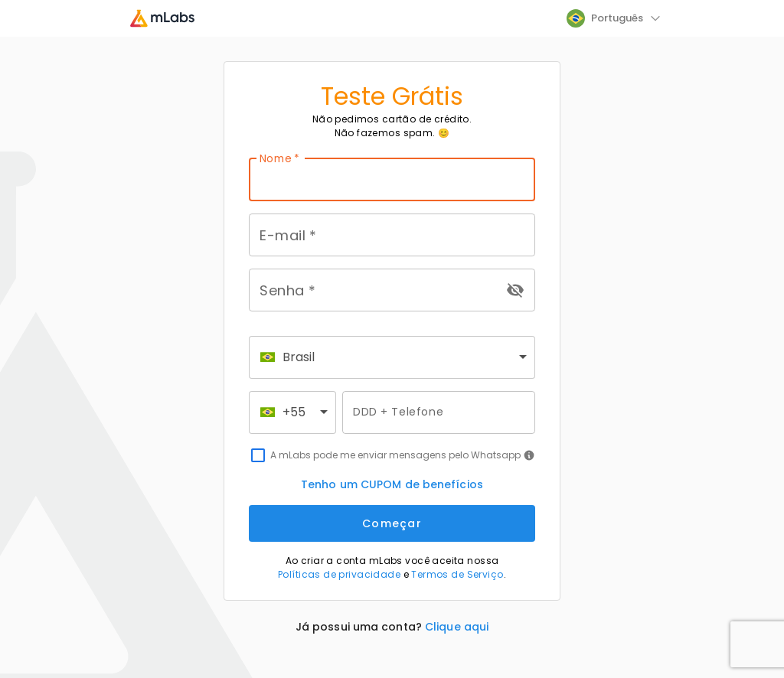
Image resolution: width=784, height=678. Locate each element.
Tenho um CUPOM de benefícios (392, 484)
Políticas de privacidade (339, 574)
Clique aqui (457, 627)
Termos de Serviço (457, 574)
